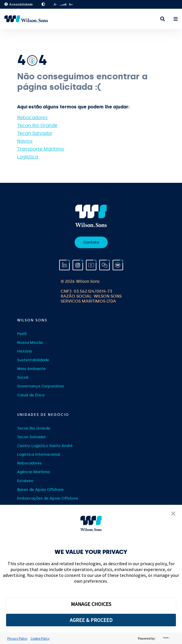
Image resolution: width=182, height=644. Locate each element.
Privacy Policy (17, 638)
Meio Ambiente (31, 369)
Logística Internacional (39, 454)
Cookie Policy (40, 638)
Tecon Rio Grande (37, 125)
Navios (25, 141)
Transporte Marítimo (41, 149)
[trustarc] (166, 638)
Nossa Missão (30, 342)
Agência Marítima (34, 472)
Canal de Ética (31, 395)
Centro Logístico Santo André (45, 446)
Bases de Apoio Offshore (40, 490)
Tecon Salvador (35, 133)
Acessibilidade (19, 5)
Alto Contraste (43, 4)
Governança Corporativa (40, 386)
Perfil (22, 334)
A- (55, 5)
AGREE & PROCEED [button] (91, 620)
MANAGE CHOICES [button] (91, 604)
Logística (28, 157)
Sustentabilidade (33, 360)
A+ (71, 5)
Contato (91, 242)
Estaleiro (25, 481)
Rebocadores (32, 118)
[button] (173, 514)
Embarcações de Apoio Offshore (48, 498)
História (24, 351)
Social (23, 377)
